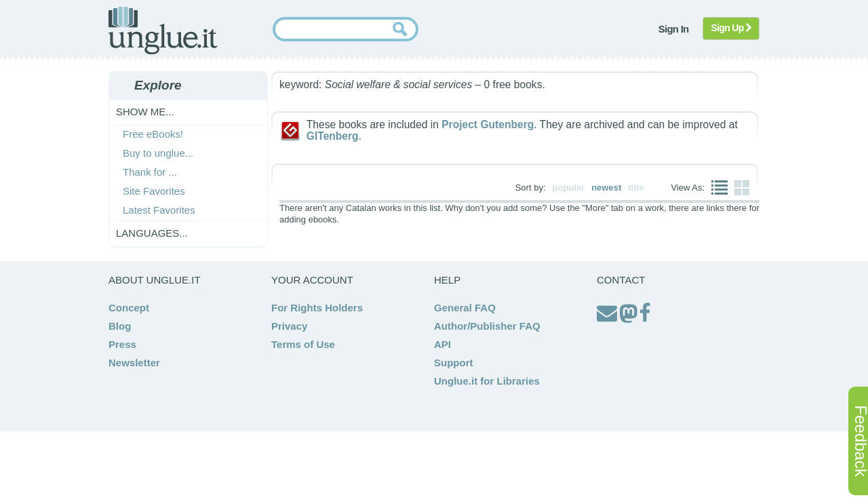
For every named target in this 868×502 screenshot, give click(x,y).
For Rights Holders (317, 308)
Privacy (289, 326)
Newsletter (134, 363)
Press (122, 344)
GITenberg (333, 136)
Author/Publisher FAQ (487, 326)
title (636, 188)
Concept (129, 308)
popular (569, 188)
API (442, 344)
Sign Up (731, 28)
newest (606, 188)
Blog (120, 326)
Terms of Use (303, 344)
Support (454, 363)
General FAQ (465, 308)
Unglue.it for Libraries (487, 381)
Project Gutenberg (488, 124)
